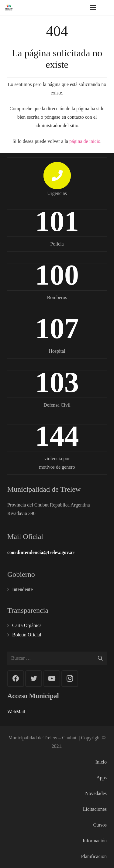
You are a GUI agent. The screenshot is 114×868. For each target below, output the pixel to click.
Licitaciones (95, 809)
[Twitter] (34, 679)
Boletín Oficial (27, 635)
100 (57, 275)
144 (57, 436)
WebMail (16, 712)
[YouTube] (52, 679)
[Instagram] (70, 679)
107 (57, 328)
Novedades (96, 793)
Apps (102, 778)
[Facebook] (16, 679)
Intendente (22, 589)
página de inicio (85, 141)
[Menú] (93, 8)
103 (57, 382)
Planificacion (94, 856)
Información (95, 841)
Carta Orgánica (27, 625)
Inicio (101, 762)
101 (57, 221)
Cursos (100, 825)
